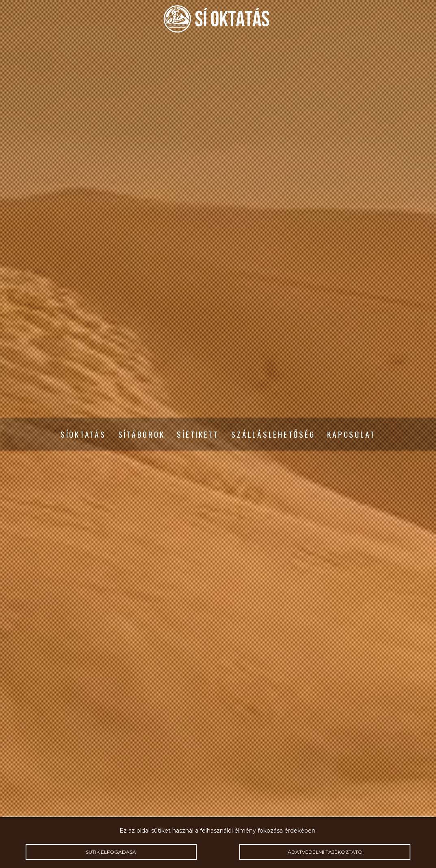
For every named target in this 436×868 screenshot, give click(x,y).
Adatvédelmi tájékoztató (325, 852)
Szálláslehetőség (273, 434)
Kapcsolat (351, 434)
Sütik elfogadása (111, 852)
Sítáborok (142, 434)
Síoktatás (83, 434)
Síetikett (198, 434)
